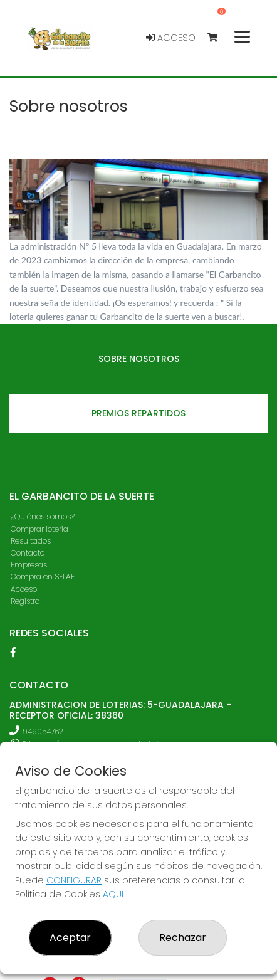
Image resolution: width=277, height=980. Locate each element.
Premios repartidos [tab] (138, 413)
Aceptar (70, 938)
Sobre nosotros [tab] (139, 359)
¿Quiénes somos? (43, 516)
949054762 (43, 731)
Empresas (29, 565)
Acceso (171, 38)
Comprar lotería (39, 529)
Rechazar (183, 938)
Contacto (28, 553)
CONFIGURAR (74, 880)
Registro (25, 601)
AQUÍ (113, 894)
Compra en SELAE (43, 577)
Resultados (31, 541)
